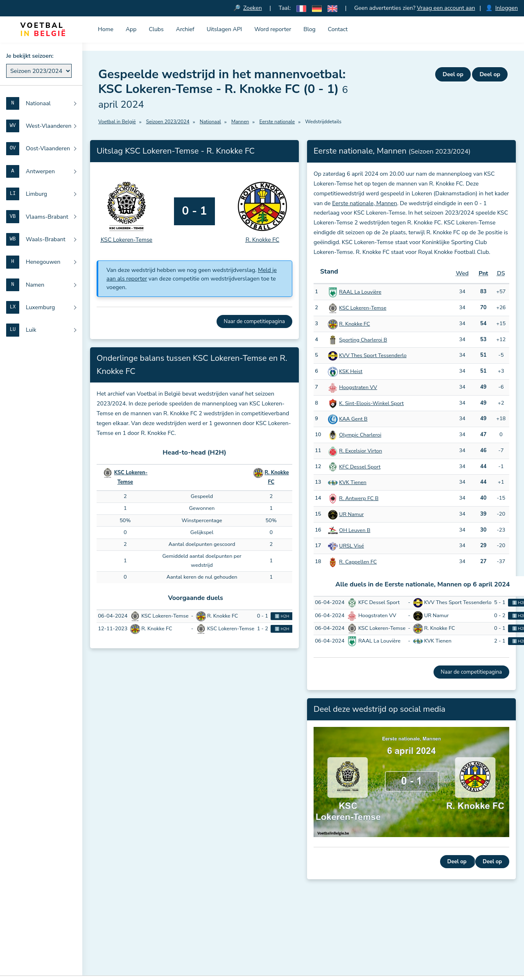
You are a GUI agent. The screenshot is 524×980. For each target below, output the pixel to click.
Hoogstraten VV (358, 387)
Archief (185, 29)
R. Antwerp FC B (359, 499)
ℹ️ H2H (282, 617)
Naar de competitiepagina (254, 321)
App (131, 29)
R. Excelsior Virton (360, 451)
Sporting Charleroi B (363, 340)
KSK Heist (351, 372)
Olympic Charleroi (360, 435)
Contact (338, 29)
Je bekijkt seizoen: (30, 56)
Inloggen (507, 8)
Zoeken (253, 8)
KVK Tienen (353, 483)
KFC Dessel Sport (360, 467)
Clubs (156, 29)
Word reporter (273, 29)
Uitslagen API (225, 29)
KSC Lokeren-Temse (363, 308)
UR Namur (351, 514)
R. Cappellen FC (358, 562)
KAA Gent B (353, 419)
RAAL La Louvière (360, 292)
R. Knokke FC (354, 324)
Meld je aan (226, 942)
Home (106, 29)
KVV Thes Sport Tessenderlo (373, 356)
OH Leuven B (355, 530)
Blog (309, 29)
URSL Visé (351, 546)
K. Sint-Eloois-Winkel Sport (371, 403)
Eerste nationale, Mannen (365, 203)
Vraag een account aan (446, 8)
